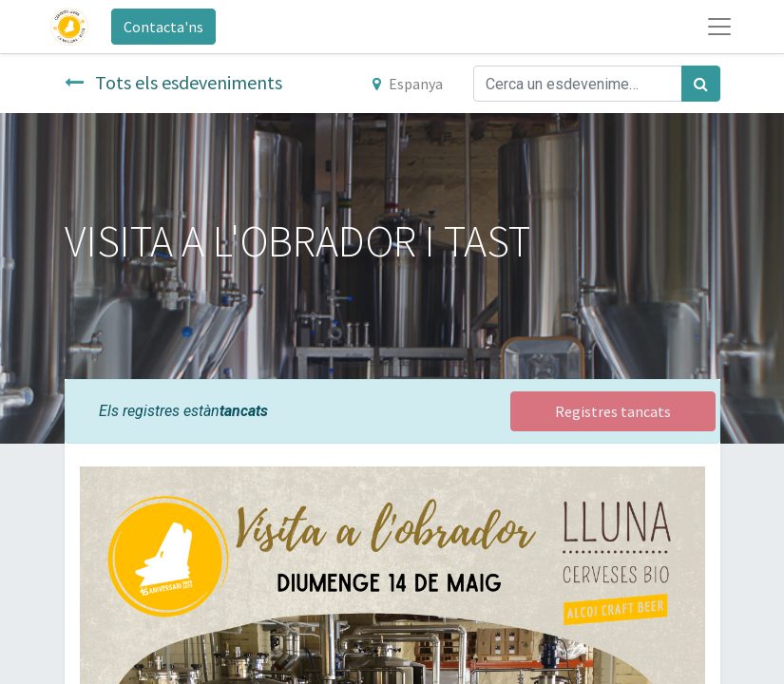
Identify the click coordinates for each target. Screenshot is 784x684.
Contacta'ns (163, 27)
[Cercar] (701, 84)
